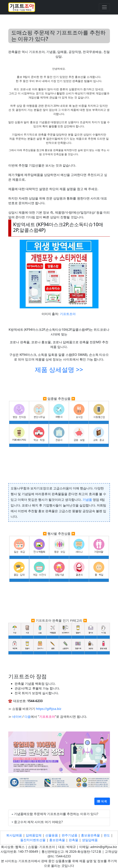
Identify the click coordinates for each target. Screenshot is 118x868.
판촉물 (73, 840)
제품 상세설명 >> (59, 369)
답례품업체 (34, 835)
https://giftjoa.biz (49, 709)
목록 (102, 801)
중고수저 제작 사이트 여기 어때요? (38, 822)
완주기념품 (70, 835)
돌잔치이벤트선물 (33, 840)
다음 (28, 717)
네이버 (17, 717)
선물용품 (52, 835)
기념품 (87, 500)
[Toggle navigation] (104, 7)
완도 (107, 835)
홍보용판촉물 (90, 835)
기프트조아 (68, 314)
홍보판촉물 (57, 840)
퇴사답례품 (14, 835)
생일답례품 (90, 840)
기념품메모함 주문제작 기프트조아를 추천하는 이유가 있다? (56, 814)
